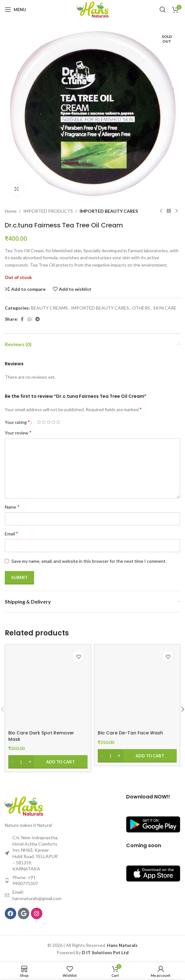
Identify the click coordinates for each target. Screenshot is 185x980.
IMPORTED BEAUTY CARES (109, 211)
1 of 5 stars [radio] (39, 422)
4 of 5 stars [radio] (53, 422)
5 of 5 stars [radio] (58, 422)
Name (12, 507)
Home (11, 211)
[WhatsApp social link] (30, 319)
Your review (18, 432)
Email (11, 533)
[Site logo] (93, 9)
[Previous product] (161, 211)
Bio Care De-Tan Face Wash (130, 733)
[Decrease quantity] (12, 762)
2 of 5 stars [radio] (44, 422)
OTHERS (141, 308)
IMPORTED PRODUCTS (48, 211)
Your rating (17, 422)
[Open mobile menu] (15, 10)
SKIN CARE (165, 308)
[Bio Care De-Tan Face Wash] (137, 687)
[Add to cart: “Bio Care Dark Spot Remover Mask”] (48, 762)
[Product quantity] (21, 762)
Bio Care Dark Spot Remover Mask (41, 736)
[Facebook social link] (22, 319)
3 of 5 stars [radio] (49, 422)
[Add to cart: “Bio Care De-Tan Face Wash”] (137, 756)
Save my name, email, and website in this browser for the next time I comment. (89, 561)
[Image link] (24, 805)
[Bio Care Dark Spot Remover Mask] (48, 687)
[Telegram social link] (38, 319)
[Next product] (176, 211)
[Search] (163, 10)
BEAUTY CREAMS (49, 308)
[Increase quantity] (30, 762)
